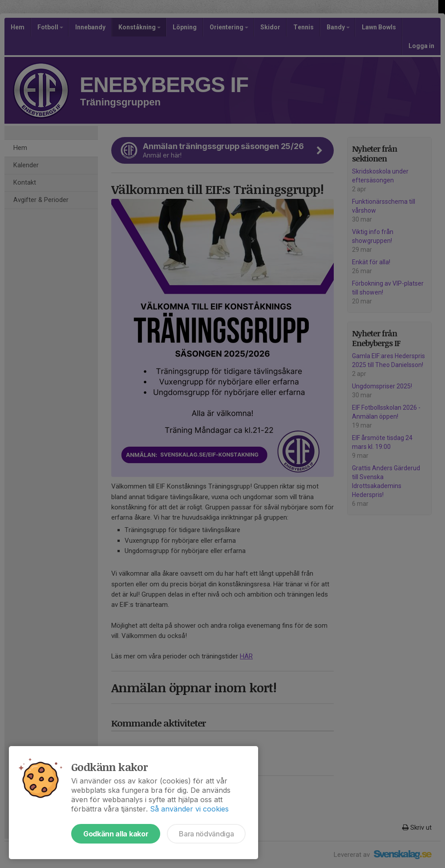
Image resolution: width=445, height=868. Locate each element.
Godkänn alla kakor (116, 834)
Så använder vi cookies (189, 809)
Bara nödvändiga (206, 834)
